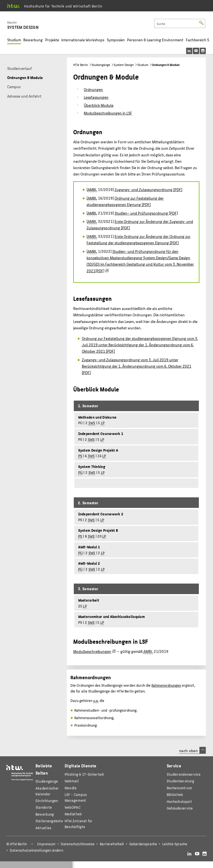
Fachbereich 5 (198, 40)
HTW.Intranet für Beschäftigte (78, 824)
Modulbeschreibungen (92, 651)
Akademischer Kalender (47, 791)
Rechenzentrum (180, 788)
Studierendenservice (184, 774)
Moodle (71, 788)
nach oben (192, 750)
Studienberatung (180, 781)
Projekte (52, 40)
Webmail (72, 781)
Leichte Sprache (175, 844)
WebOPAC (73, 807)
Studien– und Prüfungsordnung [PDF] (146, 213)
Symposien (116, 40)
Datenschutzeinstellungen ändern (36, 850)
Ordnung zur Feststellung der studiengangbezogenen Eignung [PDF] (125, 201)
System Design (124, 65)
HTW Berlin (81, 65)
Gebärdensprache (143, 844)
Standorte (44, 807)
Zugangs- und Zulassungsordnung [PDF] (148, 189)
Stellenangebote (49, 821)
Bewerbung (33, 40)
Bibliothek (175, 794)
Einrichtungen (47, 800)
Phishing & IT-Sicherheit (84, 774)
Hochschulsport (179, 801)
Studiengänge (101, 65)
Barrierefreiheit (112, 844)
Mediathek (73, 814)
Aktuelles (44, 828)
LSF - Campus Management (76, 797)
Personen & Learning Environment (155, 40)
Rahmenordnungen (166, 685)
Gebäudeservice (180, 808)
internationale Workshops (83, 40)
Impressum (46, 844)
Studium (14, 40)
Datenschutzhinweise (78, 844)
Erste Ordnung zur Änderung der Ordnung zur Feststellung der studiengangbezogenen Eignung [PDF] (139, 239)
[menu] (200, 51)
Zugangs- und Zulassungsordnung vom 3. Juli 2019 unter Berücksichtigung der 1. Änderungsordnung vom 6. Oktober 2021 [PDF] (137, 366)
